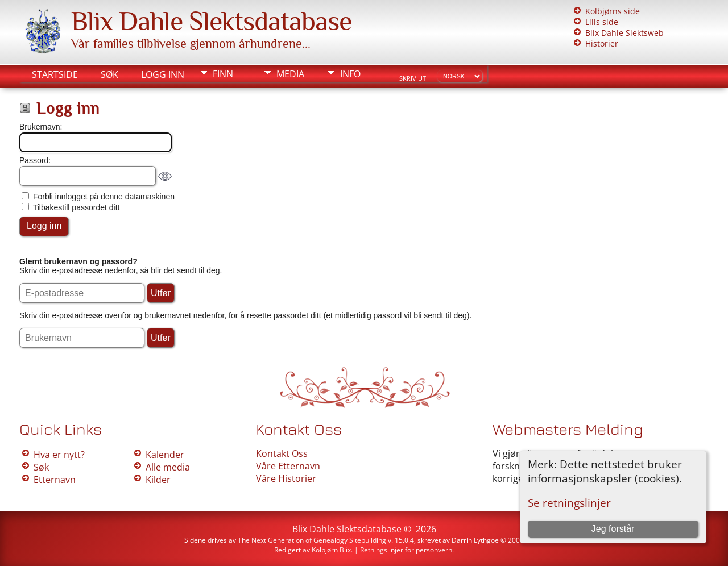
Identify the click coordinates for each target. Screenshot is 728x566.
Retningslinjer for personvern (406, 550)
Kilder (158, 480)
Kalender (165, 455)
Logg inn (163, 74)
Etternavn (55, 480)
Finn (223, 74)
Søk (109, 74)
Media (290, 74)
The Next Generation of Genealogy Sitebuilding (312, 540)
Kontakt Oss (282, 453)
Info (350, 74)
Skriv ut (413, 78)
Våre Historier (286, 478)
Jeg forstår (613, 529)
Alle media (168, 467)
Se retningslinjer (569, 503)
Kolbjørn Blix (331, 550)
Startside (55, 74)
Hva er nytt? (59, 455)
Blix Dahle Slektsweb (624, 33)
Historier (602, 43)
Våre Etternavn (288, 466)
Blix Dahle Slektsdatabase (211, 21)
